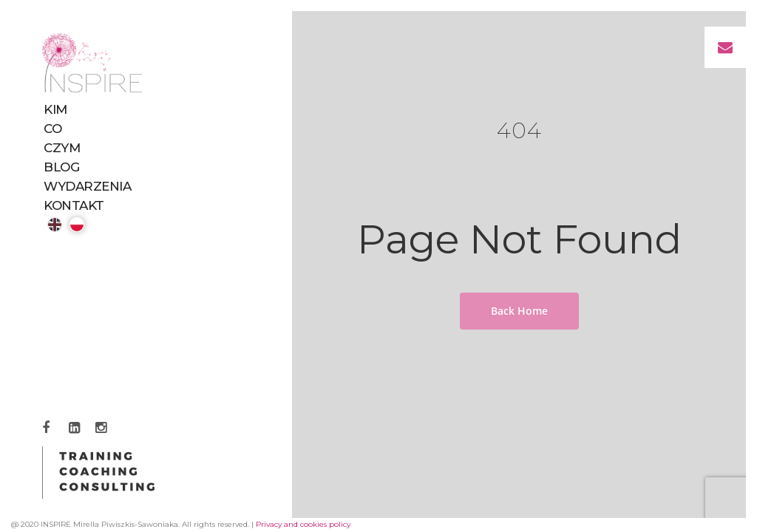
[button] (725, 47)
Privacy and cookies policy (303, 524)
